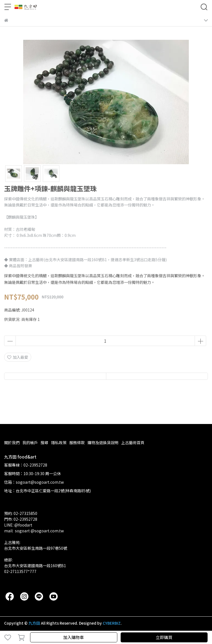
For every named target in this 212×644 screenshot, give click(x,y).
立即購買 (164, 637)
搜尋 (44, 443)
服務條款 (77, 443)
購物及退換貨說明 (103, 443)
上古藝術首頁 (133, 443)
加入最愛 (18, 357)
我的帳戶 (30, 443)
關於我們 (12, 443)
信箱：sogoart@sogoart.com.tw (34, 482)
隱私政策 (59, 443)
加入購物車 (74, 637)
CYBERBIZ (112, 623)
